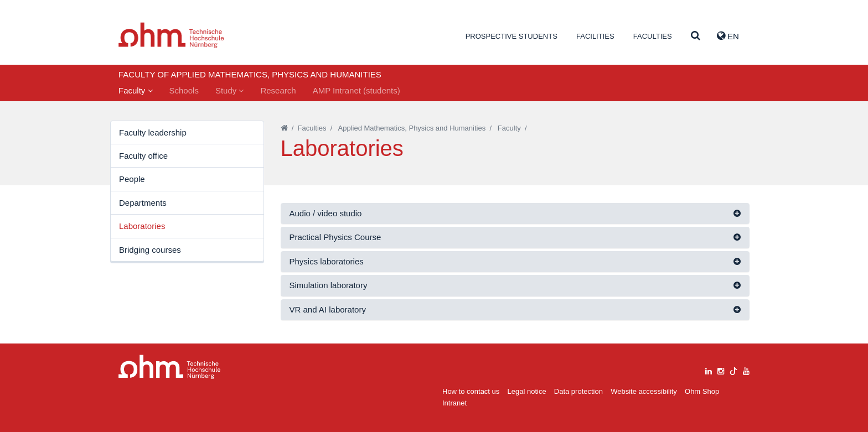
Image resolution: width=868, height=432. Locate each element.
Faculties (653, 36)
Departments (143, 203)
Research (278, 90)
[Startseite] (284, 128)
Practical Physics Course (335, 237)
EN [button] (728, 36)
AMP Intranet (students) (356, 90)
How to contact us (471, 391)
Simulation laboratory (329, 285)
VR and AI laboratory (328, 309)
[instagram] (721, 370)
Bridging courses (150, 250)
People (132, 179)
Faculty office (143, 156)
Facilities (595, 36)
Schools (184, 90)
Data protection (578, 391)
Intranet (454, 403)
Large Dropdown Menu (170, 367)
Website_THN (171, 35)
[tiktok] (733, 370)
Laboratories (142, 226)
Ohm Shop (702, 391)
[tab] (515, 214)
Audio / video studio (326, 213)
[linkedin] (709, 370)
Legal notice (527, 391)
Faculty (136, 90)
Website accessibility (644, 391)
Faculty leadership (153, 132)
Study (230, 90)
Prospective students (512, 36)
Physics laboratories (327, 261)
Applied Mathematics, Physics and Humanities (412, 128)
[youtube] (746, 370)
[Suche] (696, 36)
